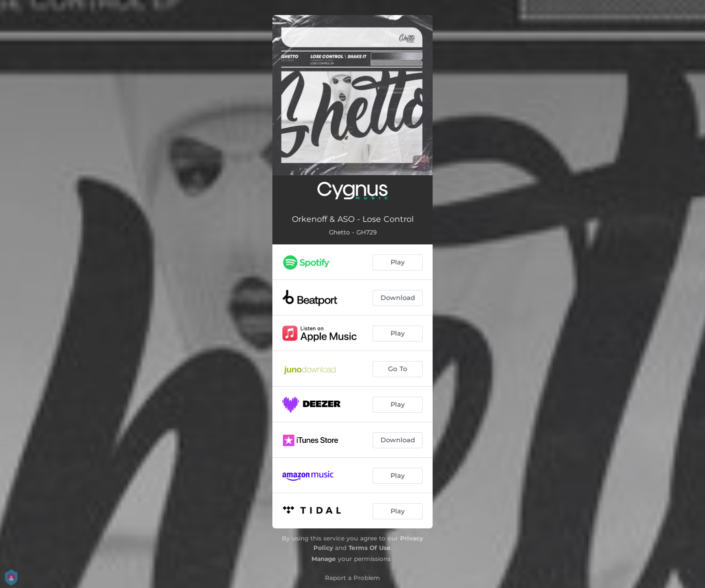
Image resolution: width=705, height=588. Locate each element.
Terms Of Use (370, 548)
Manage (324, 559)
